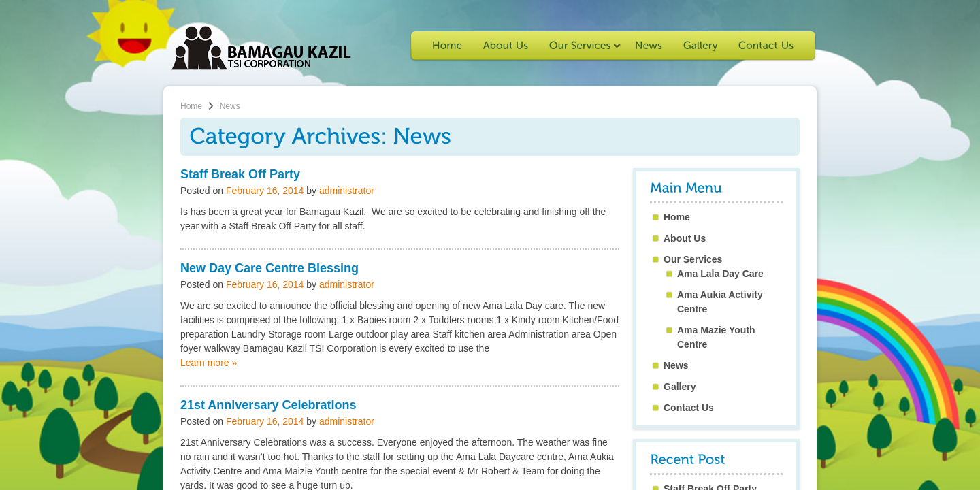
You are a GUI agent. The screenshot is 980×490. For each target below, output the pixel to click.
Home (191, 106)
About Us (685, 238)
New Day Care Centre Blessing (269, 268)
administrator (347, 191)
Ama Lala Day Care (720, 274)
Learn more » (209, 363)
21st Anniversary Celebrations (268, 405)
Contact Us (689, 408)
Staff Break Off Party (240, 174)
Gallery (680, 387)
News (676, 365)
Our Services (693, 259)
